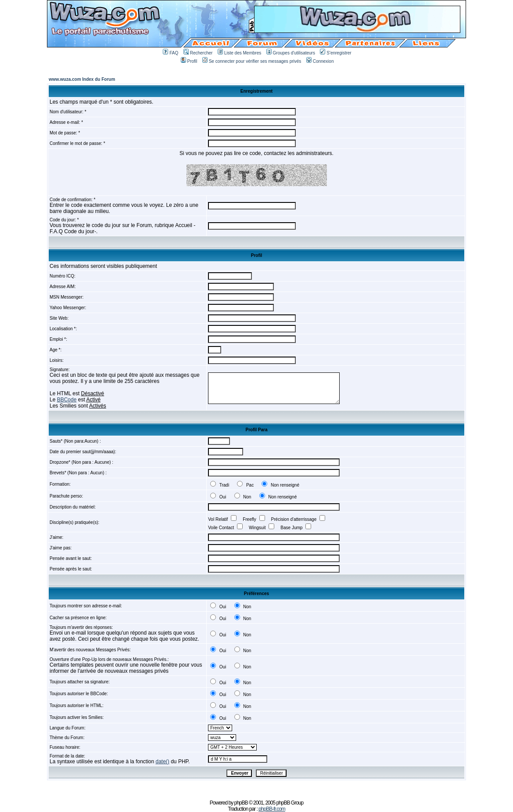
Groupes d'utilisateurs (291, 53)
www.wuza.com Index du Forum (82, 79)
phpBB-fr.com (272, 809)
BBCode (67, 400)
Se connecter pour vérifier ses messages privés (252, 61)
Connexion (320, 61)
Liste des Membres (239, 53)
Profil (189, 61)
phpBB (241, 803)
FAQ (170, 53)
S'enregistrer (335, 53)
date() (163, 761)
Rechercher (198, 53)
